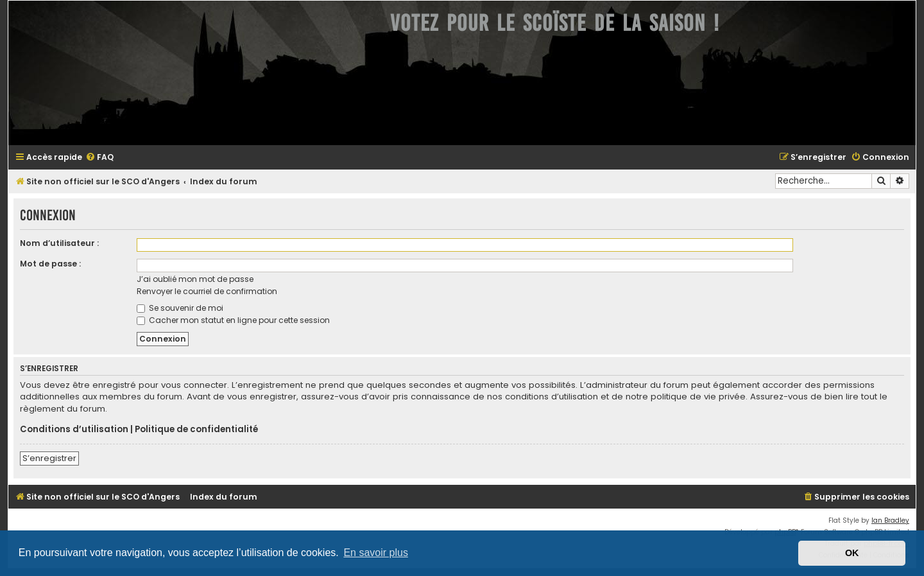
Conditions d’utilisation (74, 430)
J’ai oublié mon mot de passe (195, 279)
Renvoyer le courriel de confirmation (207, 291)
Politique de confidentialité (196, 430)
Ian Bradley (890, 520)
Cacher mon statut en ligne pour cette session (233, 320)
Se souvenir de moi (180, 308)
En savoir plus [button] (376, 553)
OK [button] (852, 553)
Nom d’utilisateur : (59, 243)
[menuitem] (99, 158)
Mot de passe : (50, 264)
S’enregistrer (49, 458)
